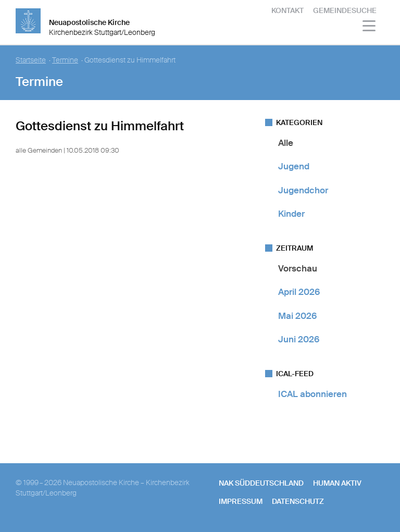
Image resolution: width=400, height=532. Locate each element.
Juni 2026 (299, 339)
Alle (286, 143)
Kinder (291, 214)
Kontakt (287, 10)
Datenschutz (298, 501)
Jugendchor (303, 190)
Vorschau (298, 268)
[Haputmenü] (370, 27)
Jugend (294, 166)
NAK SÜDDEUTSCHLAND (261, 483)
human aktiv (337, 483)
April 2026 (299, 292)
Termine (65, 60)
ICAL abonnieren (312, 394)
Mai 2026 (297, 316)
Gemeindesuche (345, 10)
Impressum (241, 501)
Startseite (31, 60)
